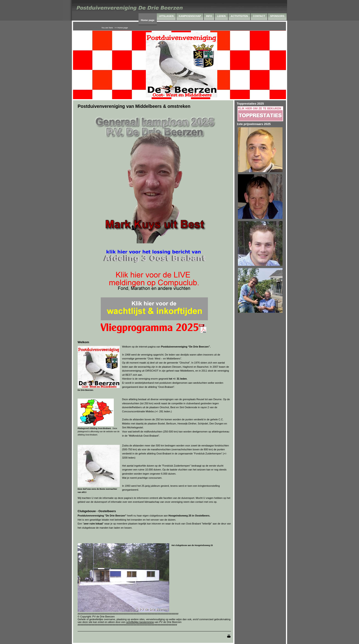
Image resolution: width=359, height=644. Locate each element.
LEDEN (221, 16)
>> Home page (121, 28)
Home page (148, 20)
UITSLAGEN (166, 16)
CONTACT (259, 16)
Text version (89, 27)
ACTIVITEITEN (239, 16)
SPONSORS (277, 16)
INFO (209, 16)
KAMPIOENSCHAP (190, 16)
